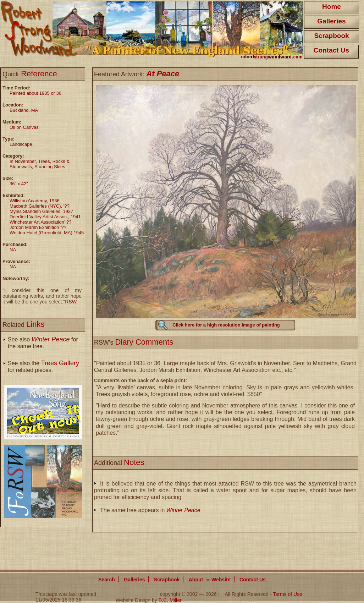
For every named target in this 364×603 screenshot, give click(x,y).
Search (107, 580)
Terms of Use (288, 594)
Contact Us (331, 50)
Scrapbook (331, 36)
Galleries (331, 21)
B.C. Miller (170, 600)
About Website (210, 580)
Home (332, 7)
